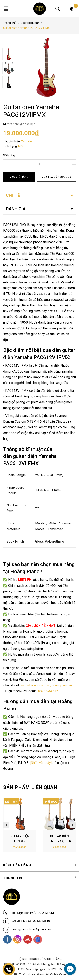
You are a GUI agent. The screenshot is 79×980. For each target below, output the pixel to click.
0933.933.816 (48, 691)
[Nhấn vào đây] (41, 763)
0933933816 (42, 921)
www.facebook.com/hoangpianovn (47, 685)
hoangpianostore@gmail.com (31, 929)
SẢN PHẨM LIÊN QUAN (30, 787)
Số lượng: (9, 155)
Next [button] (73, 825)
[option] (39, 54)
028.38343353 (21, 921)
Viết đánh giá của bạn (21, 124)
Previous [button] (6, 825)
